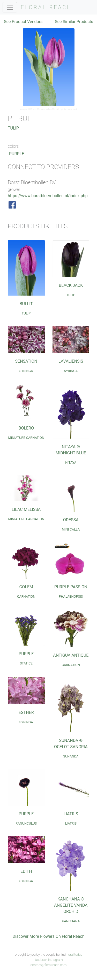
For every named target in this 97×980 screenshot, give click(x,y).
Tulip (13, 128)
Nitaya (71, 463)
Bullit (26, 304)
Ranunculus (26, 823)
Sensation (26, 361)
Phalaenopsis (71, 596)
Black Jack (71, 285)
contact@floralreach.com (49, 965)
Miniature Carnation (26, 438)
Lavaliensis (71, 361)
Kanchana (71, 921)
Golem (26, 587)
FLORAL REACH (47, 7)
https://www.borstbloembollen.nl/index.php (48, 196)
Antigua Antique (71, 655)
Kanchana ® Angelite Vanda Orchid (71, 905)
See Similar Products (74, 22)
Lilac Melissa (26, 509)
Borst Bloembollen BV (43, 109)
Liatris (71, 814)
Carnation (26, 596)
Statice (26, 663)
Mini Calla (71, 529)
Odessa (71, 520)
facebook (41, 960)
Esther (26, 713)
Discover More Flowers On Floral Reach (49, 936)
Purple (17, 154)
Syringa (26, 371)
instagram (55, 960)
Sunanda (71, 756)
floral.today (74, 954)
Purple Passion (71, 587)
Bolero (26, 428)
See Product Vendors (23, 22)
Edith (26, 871)
